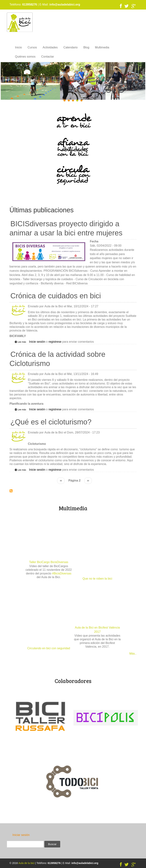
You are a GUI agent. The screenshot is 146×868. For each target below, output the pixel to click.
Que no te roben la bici (97, 579)
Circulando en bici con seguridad (49, 648)
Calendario (70, 47)
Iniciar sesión (21, 835)
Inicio (19, 47)
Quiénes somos (25, 57)
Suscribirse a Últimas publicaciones (11, 491)
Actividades (50, 47)
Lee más (22, 342)
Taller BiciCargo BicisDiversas (49, 562)
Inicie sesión (37, 342)
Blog (86, 47)
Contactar (48, 57)
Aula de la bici (26, 863)
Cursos (32, 47)
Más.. (133, 654)
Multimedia (102, 47)
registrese (55, 342)
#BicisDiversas (62, 573)
